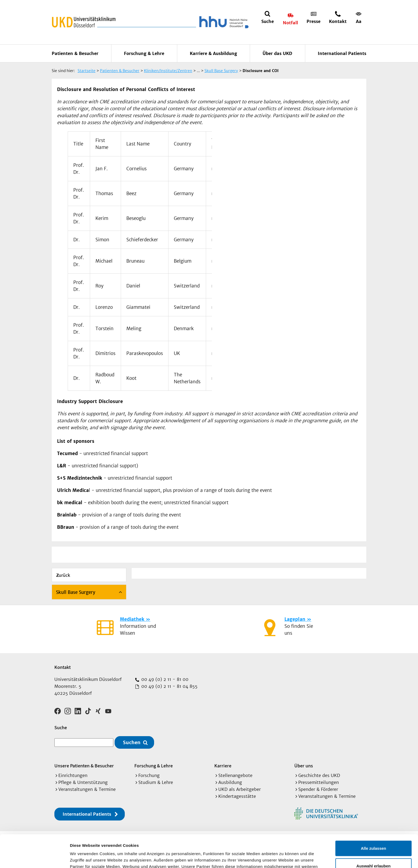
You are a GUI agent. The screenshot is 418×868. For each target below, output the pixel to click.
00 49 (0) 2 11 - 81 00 (164, 679)
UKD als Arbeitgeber (240, 789)
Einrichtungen (73, 775)
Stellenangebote (235, 775)
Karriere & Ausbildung (213, 53)
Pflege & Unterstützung (83, 782)
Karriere (223, 766)
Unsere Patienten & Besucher (84, 766)
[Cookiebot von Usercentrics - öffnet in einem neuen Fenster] (35, 858)
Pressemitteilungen (319, 782)
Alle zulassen (373, 816)
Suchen (132, 742)
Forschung (149, 775)
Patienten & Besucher (75, 53)
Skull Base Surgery (76, 592)
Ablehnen (373, 851)
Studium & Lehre (156, 782)
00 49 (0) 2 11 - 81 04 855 (169, 686)
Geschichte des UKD (319, 775)
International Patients (342, 53)
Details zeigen (284, 857)
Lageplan (295, 619)
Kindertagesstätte (237, 796)
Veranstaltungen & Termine (87, 789)
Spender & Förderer (318, 789)
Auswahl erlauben (373, 833)
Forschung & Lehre (144, 53)
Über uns (304, 766)
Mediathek (132, 619)
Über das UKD (277, 53)
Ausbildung (230, 782)
